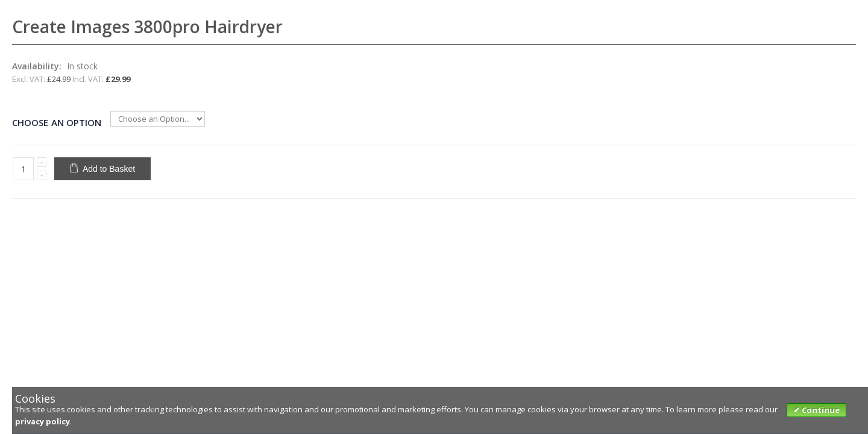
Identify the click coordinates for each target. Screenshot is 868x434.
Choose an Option (57, 122)
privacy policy (42, 421)
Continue (820, 410)
